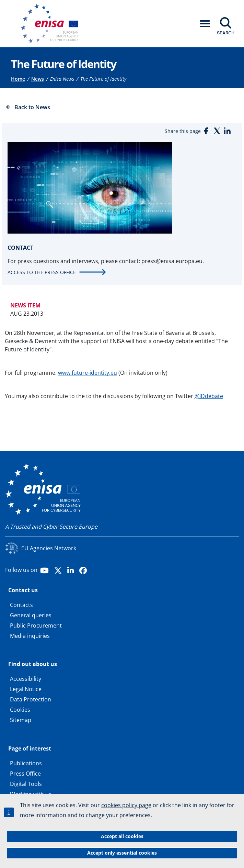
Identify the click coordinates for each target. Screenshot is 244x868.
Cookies (20, 710)
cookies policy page (126, 805)
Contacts (21, 605)
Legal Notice (26, 689)
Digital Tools (26, 784)
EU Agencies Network (49, 548)
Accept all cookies (122, 836)
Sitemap (21, 720)
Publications (26, 763)
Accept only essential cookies (122, 853)
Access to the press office (42, 272)
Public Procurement (36, 625)
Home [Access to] (18, 79)
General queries (31, 615)
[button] (205, 24)
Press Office (25, 774)
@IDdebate (209, 396)
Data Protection (31, 699)
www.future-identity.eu (88, 373)
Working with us (31, 794)
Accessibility (26, 679)
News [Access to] (38, 79)
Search (226, 33)
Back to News (32, 107)
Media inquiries (30, 636)
